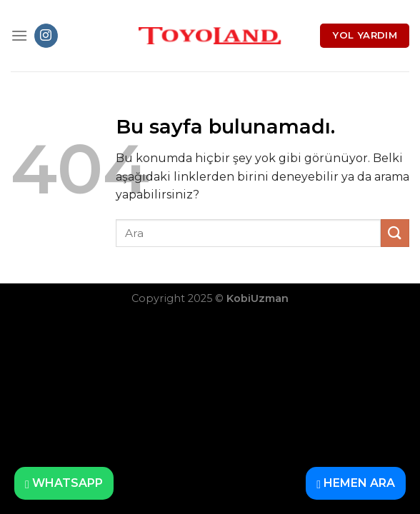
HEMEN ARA (356, 483)
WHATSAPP (64, 483)
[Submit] (395, 233)
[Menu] (19, 35)
